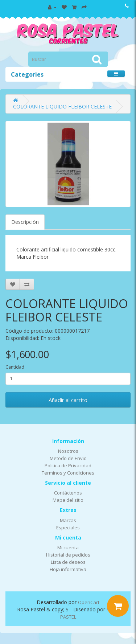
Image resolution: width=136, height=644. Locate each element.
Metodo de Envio (68, 458)
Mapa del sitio (68, 500)
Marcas (68, 520)
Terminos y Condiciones (68, 473)
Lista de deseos (68, 562)
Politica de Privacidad (68, 465)
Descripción (25, 222)
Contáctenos (68, 493)
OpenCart (89, 602)
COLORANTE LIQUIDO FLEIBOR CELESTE (62, 106)
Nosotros (68, 451)
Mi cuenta (68, 547)
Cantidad (15, 367)
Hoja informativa (68, 569)
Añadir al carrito (68, 400)
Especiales (68, 528)
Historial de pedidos (68, 555)
